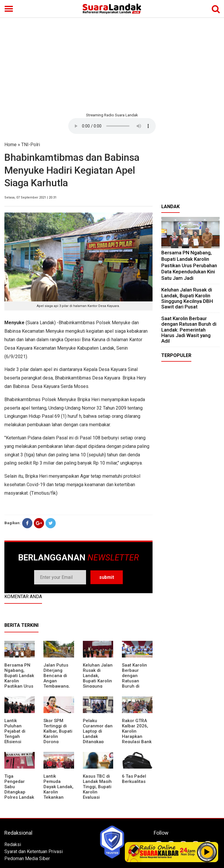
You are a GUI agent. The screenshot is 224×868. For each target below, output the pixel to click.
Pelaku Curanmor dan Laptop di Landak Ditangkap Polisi (98, 734)
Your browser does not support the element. (112, 126)
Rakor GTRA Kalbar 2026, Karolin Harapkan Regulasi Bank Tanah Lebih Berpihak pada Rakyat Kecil (137, 739)
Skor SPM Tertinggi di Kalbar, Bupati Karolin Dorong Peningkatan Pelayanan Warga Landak (58, 739)
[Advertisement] (112, 64)
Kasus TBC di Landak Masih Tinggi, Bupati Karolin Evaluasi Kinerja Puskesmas (97, 792)
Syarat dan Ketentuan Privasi (34, 851)
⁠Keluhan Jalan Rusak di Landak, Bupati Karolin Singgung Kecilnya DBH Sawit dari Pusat (98, 684)
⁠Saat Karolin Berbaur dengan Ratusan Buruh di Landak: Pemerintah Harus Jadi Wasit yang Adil (189, 330)
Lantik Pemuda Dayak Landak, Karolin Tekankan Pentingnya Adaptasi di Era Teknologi (58, 795)
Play (207, 852)
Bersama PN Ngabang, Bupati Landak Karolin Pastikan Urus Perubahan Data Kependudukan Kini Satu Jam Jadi (189, 265)
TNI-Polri (31, 145)
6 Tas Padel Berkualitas (134, 779)
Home (10, 145)
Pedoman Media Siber (27, 858)
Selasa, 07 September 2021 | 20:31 (30, 197)
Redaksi (13, 844)
